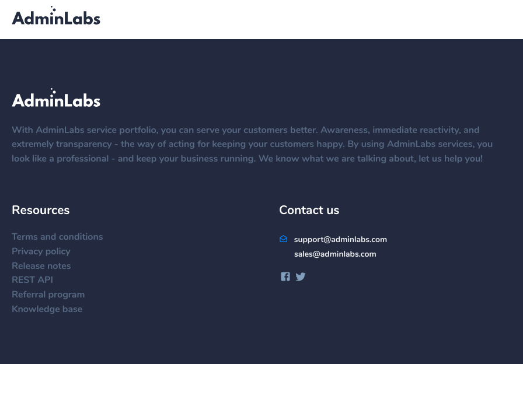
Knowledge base (53, 310)
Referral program (54, 295)
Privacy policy (47, 252)
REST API (38, 281)
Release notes (47, 267)
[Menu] (500, 21)
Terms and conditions (63, 237)
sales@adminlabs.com (335, 254)
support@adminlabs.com (333, 240)
